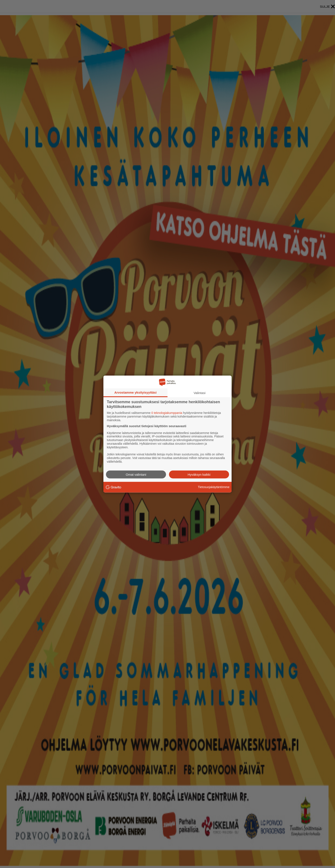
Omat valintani (136, 474)
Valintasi (200, 393)
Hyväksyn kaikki (199, 474)
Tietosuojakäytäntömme (214, 487)
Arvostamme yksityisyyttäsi (135, 392)
